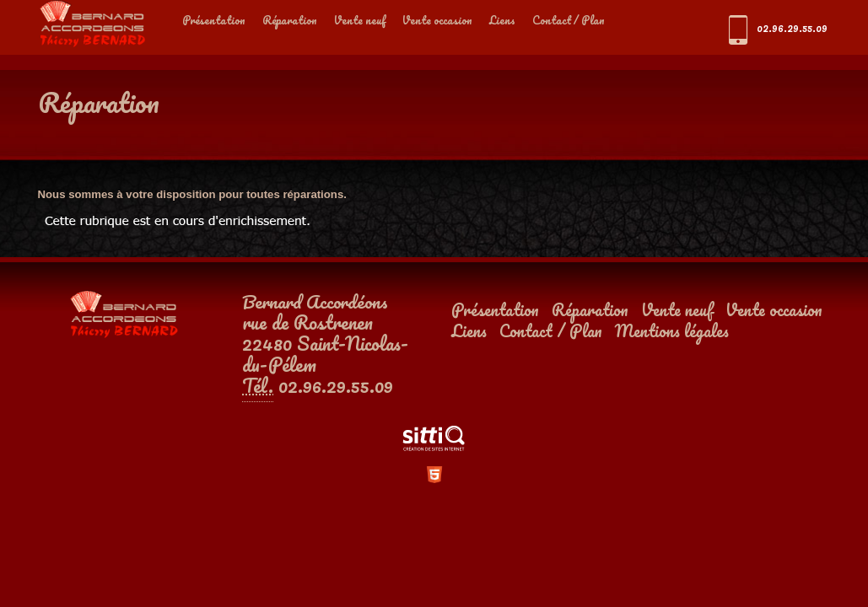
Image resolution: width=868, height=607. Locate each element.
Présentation (214, 20)
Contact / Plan (569, 20)
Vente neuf (360, 20)
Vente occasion (437, 20)
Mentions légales (672, 331)
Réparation (290, 20)
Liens (502, 20)
